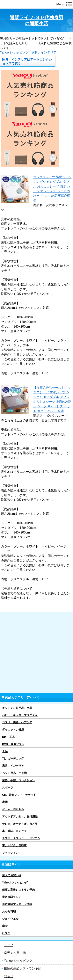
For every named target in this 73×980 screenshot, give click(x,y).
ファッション (10, 853)
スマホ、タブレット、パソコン (21, 838)
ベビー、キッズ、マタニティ (20, 715)
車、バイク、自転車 (14, 845)
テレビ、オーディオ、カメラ (20, 824)
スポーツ (8, 788)
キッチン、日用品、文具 (17, 708)
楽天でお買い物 (12, 875)
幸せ (5, 926)
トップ (9, 945)
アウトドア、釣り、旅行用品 (20, 817)
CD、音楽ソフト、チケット (19, 795)
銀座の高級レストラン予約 (18, 890)
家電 (5, 802)
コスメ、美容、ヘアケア (17, 722)
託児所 (6, 933)
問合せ (9, 976)
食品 (5, 751)
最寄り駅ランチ (12, 897)
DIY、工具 (8, 737)
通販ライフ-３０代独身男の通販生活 (36, 20)
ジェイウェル (10, 919)
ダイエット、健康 (13, 730)
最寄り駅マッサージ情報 (17, 904)
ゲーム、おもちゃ (13, 809)
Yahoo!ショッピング (14, 52)
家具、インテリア (44, 52)
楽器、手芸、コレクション (18, 780)
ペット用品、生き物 (14, 773)
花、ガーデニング (13, 759)
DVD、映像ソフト (13, 744)
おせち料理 (9, 911)
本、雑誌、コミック (14, 831)
